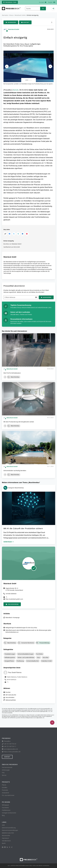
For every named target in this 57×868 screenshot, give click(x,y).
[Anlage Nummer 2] (30, 80)
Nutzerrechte (6, 836)
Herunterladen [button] (10, 697)
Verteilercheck (6, 841)
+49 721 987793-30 (10, 744)
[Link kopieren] (5, 234)
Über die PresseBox (10, 765)
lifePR (4, 843)
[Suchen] (43, 9)
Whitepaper (5, 805)
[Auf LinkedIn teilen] (23, 234)
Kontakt (25, 22)
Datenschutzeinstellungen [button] (10, 830)
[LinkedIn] (5, 847)
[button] (29, 68)
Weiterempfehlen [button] (11, 700)
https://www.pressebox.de (12, 752)
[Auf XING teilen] (18, 234)
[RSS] (7, 847)
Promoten (5, 790)
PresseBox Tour (10, 2)
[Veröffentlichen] (52, 723)
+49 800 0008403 (11, 594)
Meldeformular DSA (8, 833)
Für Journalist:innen (8, 795)
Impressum (5, 838)
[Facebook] (3, 847)
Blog (3, 815)
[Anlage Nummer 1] (27, 80)
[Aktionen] (52, 22)
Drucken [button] (8, 692)
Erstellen (5, 788)
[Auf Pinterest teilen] (27, 234)
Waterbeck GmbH (14, 29)
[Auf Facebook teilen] (10, 234)
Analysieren (6, 793)
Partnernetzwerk (7, 767)
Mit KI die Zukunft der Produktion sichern (23, 528)
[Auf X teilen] (14, 234)
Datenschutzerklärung (9, 828)
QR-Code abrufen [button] (11, 695)
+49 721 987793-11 (10, 746)
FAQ (3, 773)
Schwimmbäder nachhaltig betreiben (15, 471)
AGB (3, 825)
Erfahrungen (6, 770)
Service (4, 775)
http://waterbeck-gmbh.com (14, 599)
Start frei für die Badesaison (12, 373)
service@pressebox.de (39, 718)
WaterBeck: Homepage (13, 618)
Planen (4, 785)
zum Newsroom (12, 604)
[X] (10, 847)
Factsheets (5, 808)
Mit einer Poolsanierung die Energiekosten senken (19, 422)
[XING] (12, 847)
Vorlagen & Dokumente (9, 813)
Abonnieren (11, 22)
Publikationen (6, 810)
